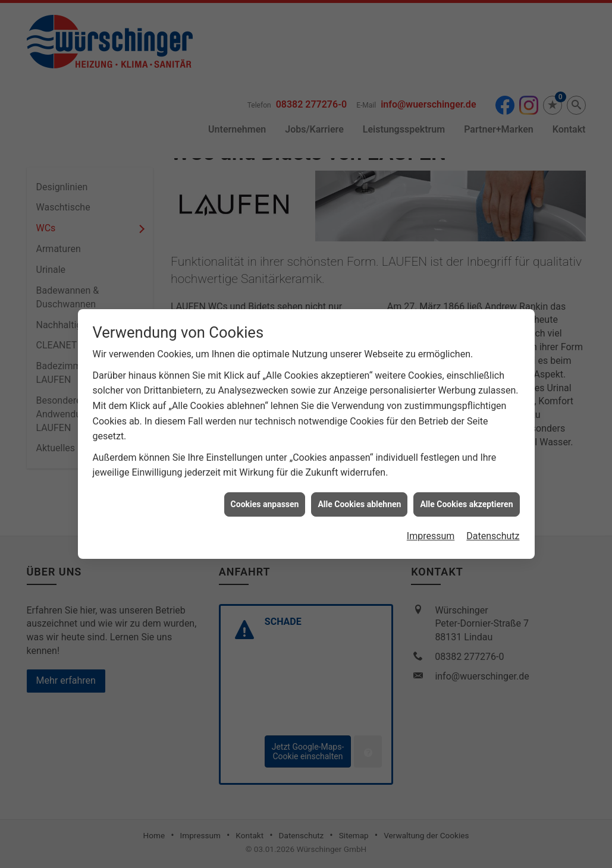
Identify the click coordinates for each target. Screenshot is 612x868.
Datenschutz (493, 528)
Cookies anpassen (265, 495)
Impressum (431, 528)
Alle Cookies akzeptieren (466, 495)
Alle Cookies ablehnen (359, 495)
